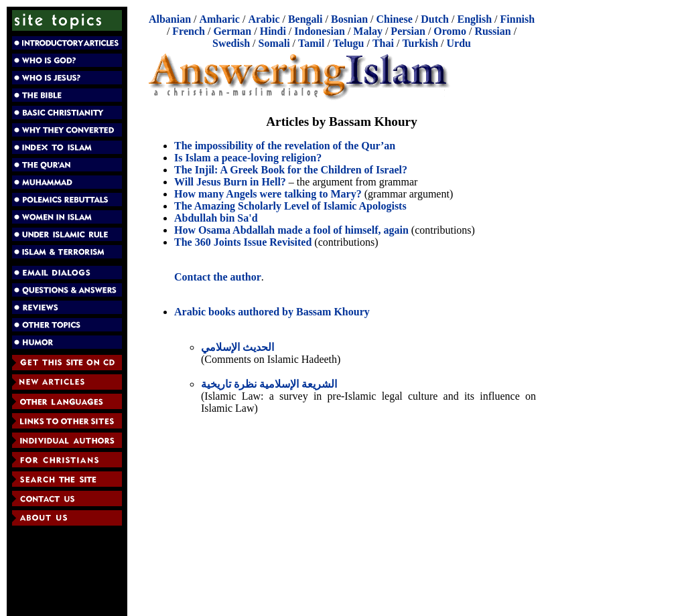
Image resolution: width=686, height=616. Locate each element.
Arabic (264, 19)
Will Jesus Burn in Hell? (230, 182)
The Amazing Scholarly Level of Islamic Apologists (290, 206)
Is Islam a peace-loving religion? (248, 158)
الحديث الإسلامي (237, 347)
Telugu (349, 43)
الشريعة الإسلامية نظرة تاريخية (269, 384)
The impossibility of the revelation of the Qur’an (285, 146)
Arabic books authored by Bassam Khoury (272, 312)
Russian (492, 31)
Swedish (231, 43)
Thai (383, 43)
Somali (274, 43)
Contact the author (218, 277)
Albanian (170, 19)
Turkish (420, 43)
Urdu (459, 43)
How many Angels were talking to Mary (265, 194)
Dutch (435, 19)
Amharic (219, 19)
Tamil (311, 43)
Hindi (273, 31)
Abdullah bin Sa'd (216, 218)
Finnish (518, 19)
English (474, 19)
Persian (408, 31)
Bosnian (349, 19)
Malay (368, 31)
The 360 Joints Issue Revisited (243, 242)
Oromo (450, 31)
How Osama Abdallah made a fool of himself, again (291, 230)
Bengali (305, 19)
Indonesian (320, 31)
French (189, 31)
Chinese (395, 19)
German (232, 31)
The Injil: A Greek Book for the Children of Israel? (291, 170)
